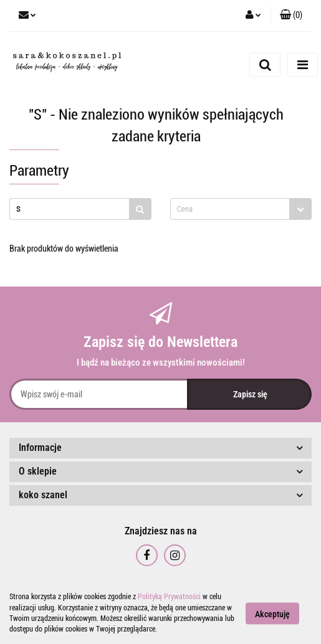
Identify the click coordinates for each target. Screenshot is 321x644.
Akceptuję (272, 613)
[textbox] (230, 209)
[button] (291, 16)
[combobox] (241, 209)
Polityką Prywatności (169, 597)
